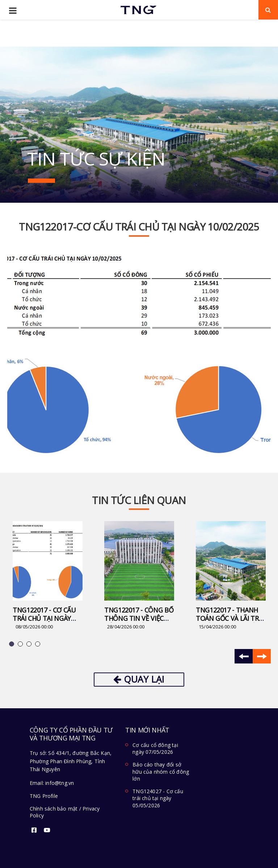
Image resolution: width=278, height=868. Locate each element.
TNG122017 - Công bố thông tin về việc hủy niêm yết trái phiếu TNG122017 (139, 622)
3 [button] (30, 645)
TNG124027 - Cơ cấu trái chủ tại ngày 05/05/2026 (158, 798)
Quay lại (139, 679)
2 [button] (21, 645)
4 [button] (39, 645)
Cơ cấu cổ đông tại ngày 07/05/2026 (155, 749)
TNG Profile (44, 796)
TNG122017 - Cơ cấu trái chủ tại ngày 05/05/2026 (44, 618)
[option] (48, 576)
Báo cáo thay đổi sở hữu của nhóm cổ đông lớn (161, 772)
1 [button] (13, 645)
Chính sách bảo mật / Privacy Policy (65, 812)
